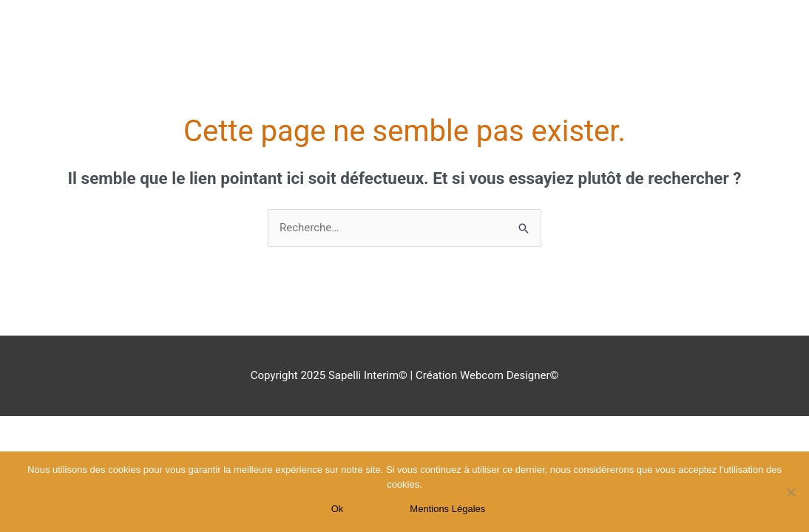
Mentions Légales (447, 509)
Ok (338, 509)
